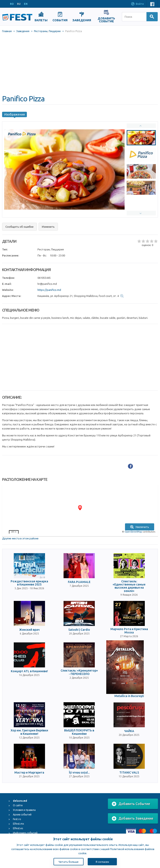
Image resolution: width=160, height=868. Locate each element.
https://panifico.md (49, 290)
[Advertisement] (80, 64)
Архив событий (22, 815)
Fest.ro (17, 819)
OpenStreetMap (133, 532)
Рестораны (41, 31)
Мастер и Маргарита (29, 773)
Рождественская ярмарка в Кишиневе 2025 (29, 583)
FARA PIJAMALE (79, 582)
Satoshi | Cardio (79, 630)
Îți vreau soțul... (79, 773)
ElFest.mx (18, 824)
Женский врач (29, 630)
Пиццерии (55, 31)
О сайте (18, 805)
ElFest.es (18, 828)
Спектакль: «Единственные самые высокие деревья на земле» (129, 586)
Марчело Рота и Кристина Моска (129, 631)
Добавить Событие (131, 804)
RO (12, 4)
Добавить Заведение (132, 819)
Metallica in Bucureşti (129, 696)
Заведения (23, 31)
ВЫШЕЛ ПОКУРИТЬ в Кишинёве (79, 732)
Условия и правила (24, 810)
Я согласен (102, 862)
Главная (7, 31)
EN (26, 4)
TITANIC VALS (129, 773)
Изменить (48, 227)
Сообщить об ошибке (19, 227)
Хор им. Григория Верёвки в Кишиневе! (29, 732)
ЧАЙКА (129, 731)
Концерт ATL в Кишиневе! (29, 671)
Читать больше (69, 862)
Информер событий (25, 833)
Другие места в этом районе (20, 538)
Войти (137, 4)
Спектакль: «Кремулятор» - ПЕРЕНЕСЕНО (79, 672)
